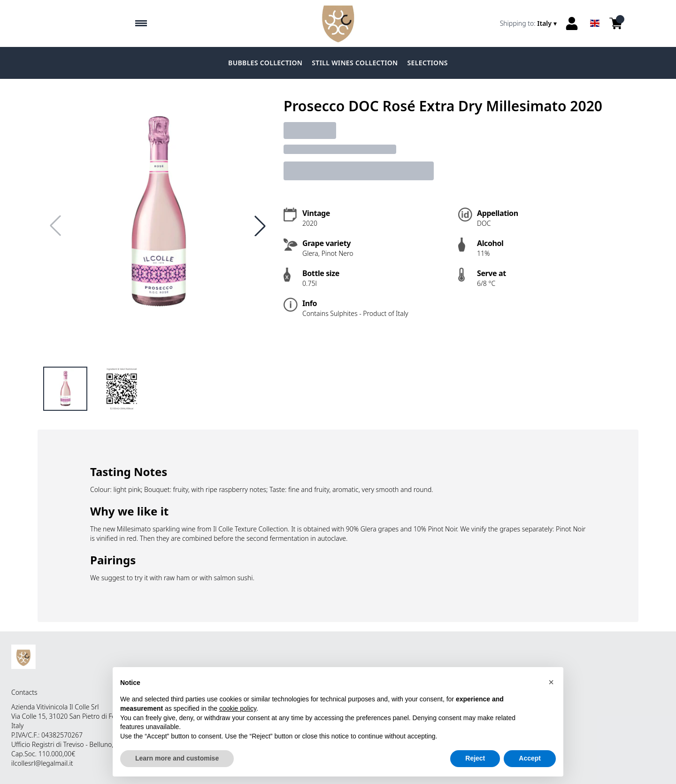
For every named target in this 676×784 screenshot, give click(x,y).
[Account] (572, 23)
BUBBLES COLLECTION (265, 63)
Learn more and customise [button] (177, 765)
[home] (338, 23)
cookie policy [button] (238, 715)
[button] (551, 689)
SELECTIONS (428, 63)
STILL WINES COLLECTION (355, 63)
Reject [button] (475, 765)
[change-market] (529, 23)
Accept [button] (530, 765)
